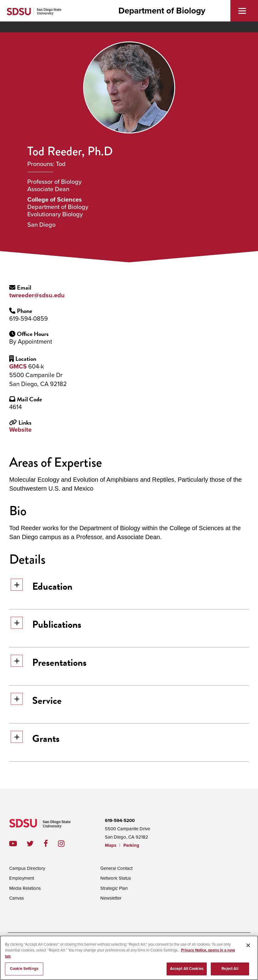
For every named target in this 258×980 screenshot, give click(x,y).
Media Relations (25, 888)
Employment (22, 878)
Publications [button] (46, 624)
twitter (35, 844)
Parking (131, 845)
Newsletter (111, 898)
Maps (111, 845)
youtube (13, 844)
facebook (51, 844)
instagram (66, 844)
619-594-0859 (29, 319)
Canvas (17, 898)
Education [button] (42, 586)
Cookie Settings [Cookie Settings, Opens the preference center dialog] (24, 971)
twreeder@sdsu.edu (37, 295)
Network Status (116, 878)
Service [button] (36, 700)
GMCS (18, 367)
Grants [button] (35, 738)
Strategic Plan (114, 888)
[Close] (248, 947)
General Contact (116, 868)
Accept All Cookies (187, 971)
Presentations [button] (49, 662)
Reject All (230, 971)
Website (20, 430)
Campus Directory (27, 868)
